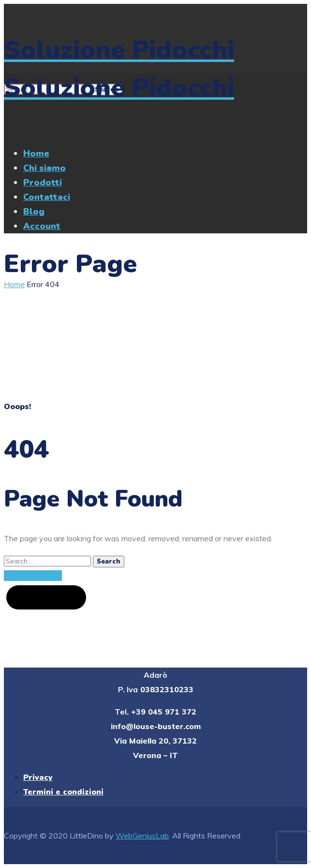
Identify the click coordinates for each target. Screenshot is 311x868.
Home (14, 284)
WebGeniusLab (142, 836)
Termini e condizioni (63, 792)
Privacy (38, 777)
